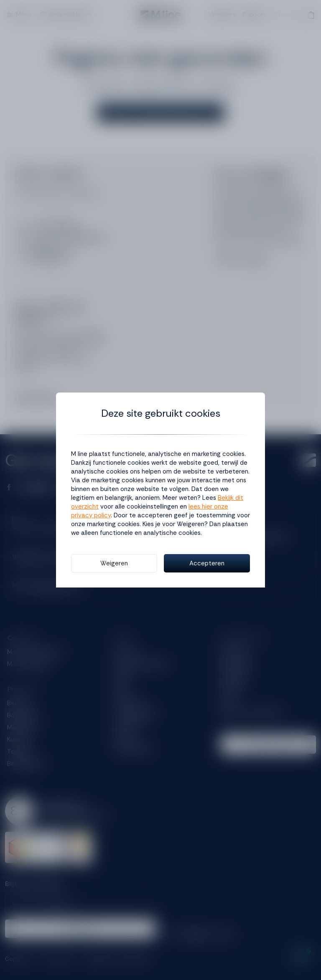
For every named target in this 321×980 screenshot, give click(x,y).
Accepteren (207, 563)
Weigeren (114, 563)
